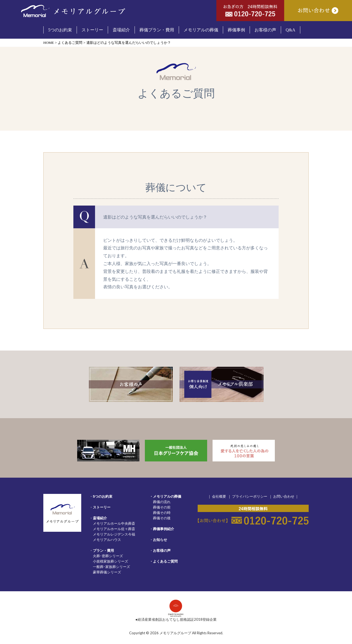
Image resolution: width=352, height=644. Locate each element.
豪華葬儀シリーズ (107, 572)
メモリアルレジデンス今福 (114, 534)
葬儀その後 (162, 518)
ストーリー (102, 507)
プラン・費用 (103, 551)
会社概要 (219, 496)
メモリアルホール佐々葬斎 (114, 529)
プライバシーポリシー (250, 496)
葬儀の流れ (162, 502)
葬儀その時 (162, 513)
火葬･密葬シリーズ (108, 556)
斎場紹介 (100, 518)
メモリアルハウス (107, 540)
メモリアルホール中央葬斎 (114, 523)
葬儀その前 (162, 507)
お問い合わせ (284, 496)
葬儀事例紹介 (164, 529)
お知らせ (160, 540)
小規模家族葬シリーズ (110, 561)
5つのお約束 (103, 496)
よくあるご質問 (165, 561)
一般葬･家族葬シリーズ (111, 567)
